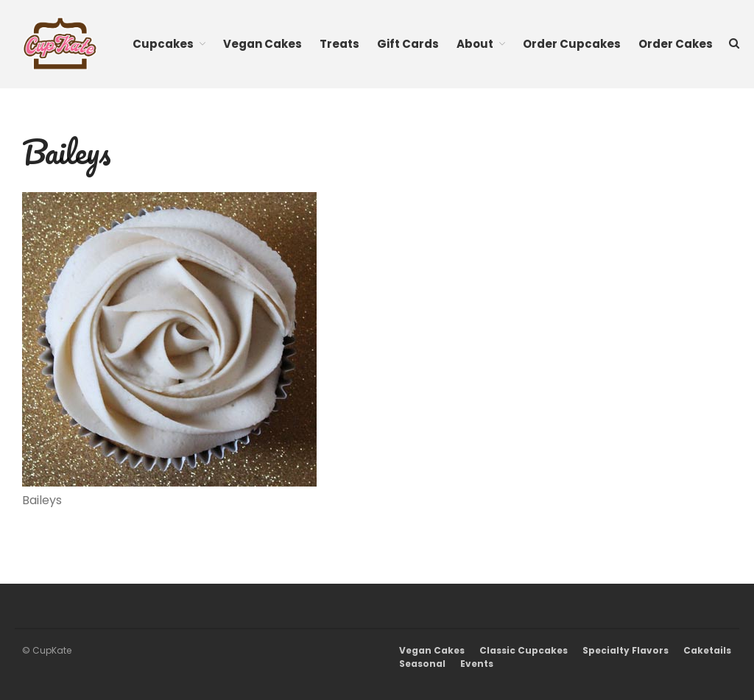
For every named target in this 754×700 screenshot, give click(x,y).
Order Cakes (676, 44)
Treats (339, 44)
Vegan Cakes (263, 44)
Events (477, 664)
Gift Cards (408, 44)
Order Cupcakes (572, 44)
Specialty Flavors (626, 650)
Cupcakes (163, 44)
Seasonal (422, 664)
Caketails (707, 650)
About (475, 44)
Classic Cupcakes (524, 650)
